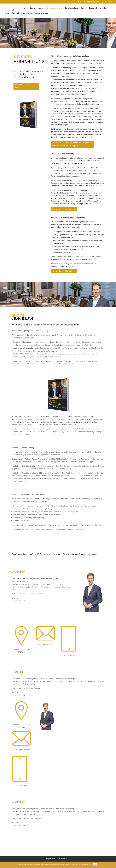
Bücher (83, 8)
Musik (38, 13)
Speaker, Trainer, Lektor (98, 8)
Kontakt (46, 13)
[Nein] (113, 865)
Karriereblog (28, 13)
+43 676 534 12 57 (70, 655)
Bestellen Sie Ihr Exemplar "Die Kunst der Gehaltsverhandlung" (70, 144)
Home (25, 8)
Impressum (51, 859)
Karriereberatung (37, 8)
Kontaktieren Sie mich (23, 86)
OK (95, 864)
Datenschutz (63, 859)
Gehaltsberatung (71, 8)
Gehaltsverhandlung (54, 8)
